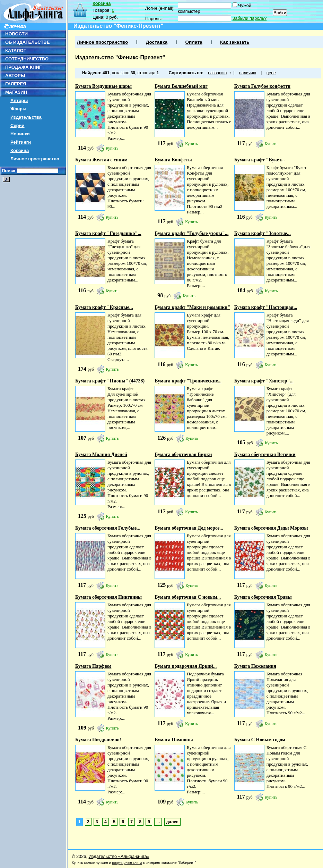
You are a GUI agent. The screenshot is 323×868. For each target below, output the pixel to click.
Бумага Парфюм (93, 666)
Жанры (18, 109)
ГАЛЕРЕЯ (16, 84)
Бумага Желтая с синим (101, 160)
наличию (248, 73)
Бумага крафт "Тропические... (188, 381)
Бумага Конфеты (173, 160)
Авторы (19, 100)
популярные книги (127, 863)
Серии (18, 125)
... (158, 822)
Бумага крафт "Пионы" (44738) (110, 381)
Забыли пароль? (250, 18)
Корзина (20, 150)
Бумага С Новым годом (260, 740)
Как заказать (235, 42)
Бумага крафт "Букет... (260, 160)
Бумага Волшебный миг (181, 86)
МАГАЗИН (16, 92)
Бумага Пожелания (255, 666)
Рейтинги (21, 142)
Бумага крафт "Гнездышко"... (108, 233)
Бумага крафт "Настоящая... (266, 307)
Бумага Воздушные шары (103, 86)
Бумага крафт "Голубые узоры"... (191, 233)
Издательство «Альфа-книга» (119, 856)
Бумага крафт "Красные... (104, 307)
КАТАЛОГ (16, 50)
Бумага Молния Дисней (101, 454)
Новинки (20, 134)
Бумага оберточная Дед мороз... (189, 528)
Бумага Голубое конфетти (262, 86)
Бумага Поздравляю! (98, 740)
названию (217, 73)
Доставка (157, 42)
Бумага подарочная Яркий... (186, 666)
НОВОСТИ (16, 34)
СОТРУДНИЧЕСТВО (27, 59)
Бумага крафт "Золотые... (263, 233)
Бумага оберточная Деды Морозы (271, 528)
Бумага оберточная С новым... (188, 597)
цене (271, 73)
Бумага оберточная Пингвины (108, 597)
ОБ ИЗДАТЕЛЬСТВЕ (27, 42)
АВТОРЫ (15, 75)
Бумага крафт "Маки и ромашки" (192, 307)
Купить (112, 148)
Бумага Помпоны (174, 740)
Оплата (194, 42)
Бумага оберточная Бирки (183, 454)
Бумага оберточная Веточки (265, 454)
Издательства (26, 117)
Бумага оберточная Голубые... (108, 528)
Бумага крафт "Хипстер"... (264, 381)
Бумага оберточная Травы (263, 597)
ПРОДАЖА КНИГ (23, 67)
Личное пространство (35, 159)
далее (172, 822)
